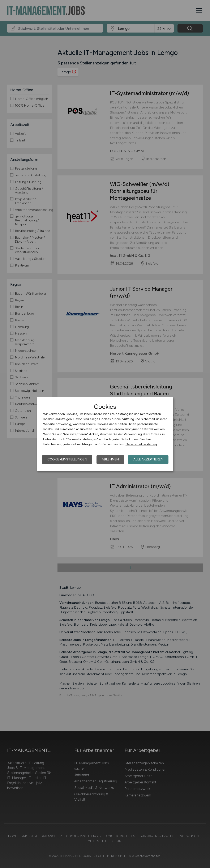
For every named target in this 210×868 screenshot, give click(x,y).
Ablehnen (110, 459)
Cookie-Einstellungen (67, 459)
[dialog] (105, 434)
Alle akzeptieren (148, 459)
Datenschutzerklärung (141, 444)
